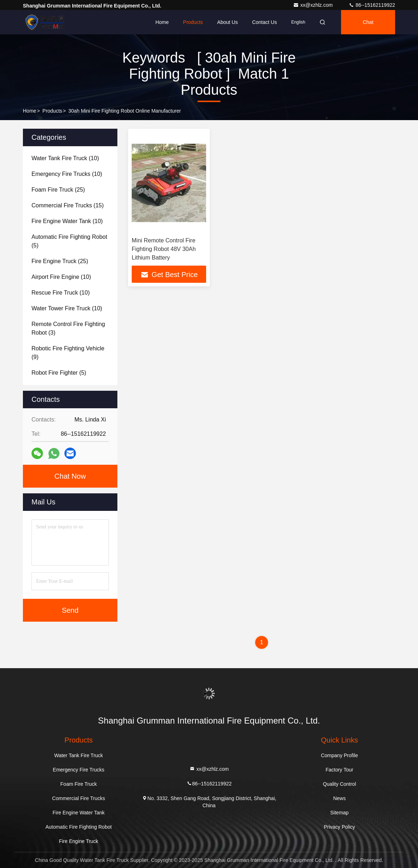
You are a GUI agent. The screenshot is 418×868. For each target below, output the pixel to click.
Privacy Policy (339, 827)
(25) (58, 190)
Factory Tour (340, 770)
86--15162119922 (372, 5)
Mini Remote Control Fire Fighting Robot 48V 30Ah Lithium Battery (164, 249)
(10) (65, 158)
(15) (68, 205)
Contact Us (264, 22)
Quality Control (339, 784)
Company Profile (340, 755)
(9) (68, 353)
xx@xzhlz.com (313, 5)
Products (193, 22)
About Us (228, 22)
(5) (69, 241)
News (339, 798)
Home (162, 22)
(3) (68, 328)
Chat (368, 22)
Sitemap (339, 813)
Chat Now (70, 476)
